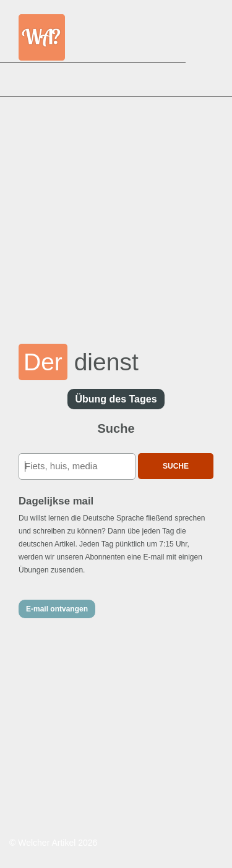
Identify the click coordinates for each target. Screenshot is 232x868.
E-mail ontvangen (57, 609)
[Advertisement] (116, 212)
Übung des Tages (116, 399)
